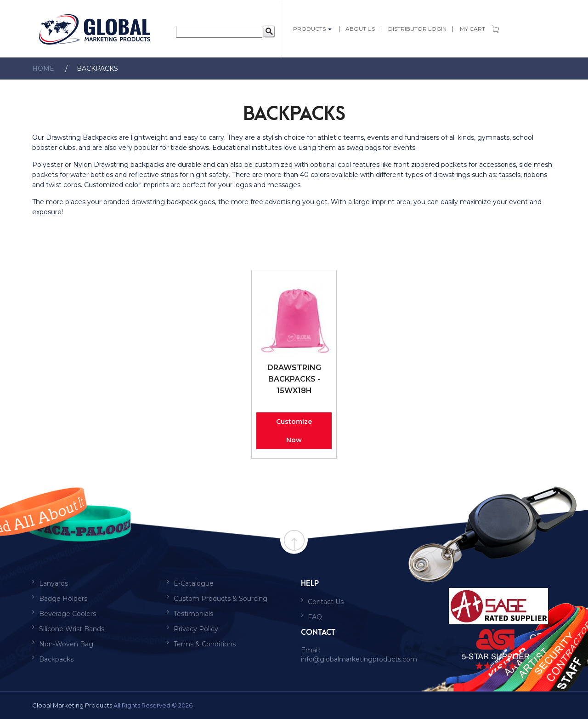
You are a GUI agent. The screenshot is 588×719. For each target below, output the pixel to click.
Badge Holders (63, 599)
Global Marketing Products (72, 705)
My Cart (479, 29)
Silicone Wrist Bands (72, 629)
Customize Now (294, 431)
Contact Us (326, 602)
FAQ (315, 617)
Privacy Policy (196, 629)
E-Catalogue (194, 583)
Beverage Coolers (68, 614)
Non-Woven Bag (66, 644)
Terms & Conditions (205, 644)
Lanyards (54, 583)
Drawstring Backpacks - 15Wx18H (294, 379)
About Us (360, 29)
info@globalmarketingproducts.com (359, 659)
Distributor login (417, 29)
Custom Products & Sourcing (220, 599)
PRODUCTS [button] (313, 29)
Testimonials (193, 614)
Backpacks (87, 68)
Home (43, 68)
